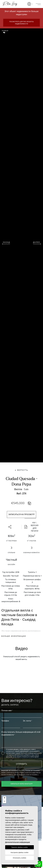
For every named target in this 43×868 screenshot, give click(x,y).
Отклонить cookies (20, 858)
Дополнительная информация (18, 842)
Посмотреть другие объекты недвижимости (21, 23)
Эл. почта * (27, 721)
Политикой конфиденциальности (31, 753)
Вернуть (21, 470)
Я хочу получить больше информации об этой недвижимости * (21, 733)
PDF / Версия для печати (31, 527)
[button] (11, 527)
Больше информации (14, 636)
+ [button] (5, 798)
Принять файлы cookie (20, 847)
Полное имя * (7, 710)
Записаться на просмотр (21, 514)
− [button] (5, 801)
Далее (37, 243)
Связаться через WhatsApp (22, 784)
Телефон (5, 721)
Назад (6, 243)
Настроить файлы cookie (20, 852)
